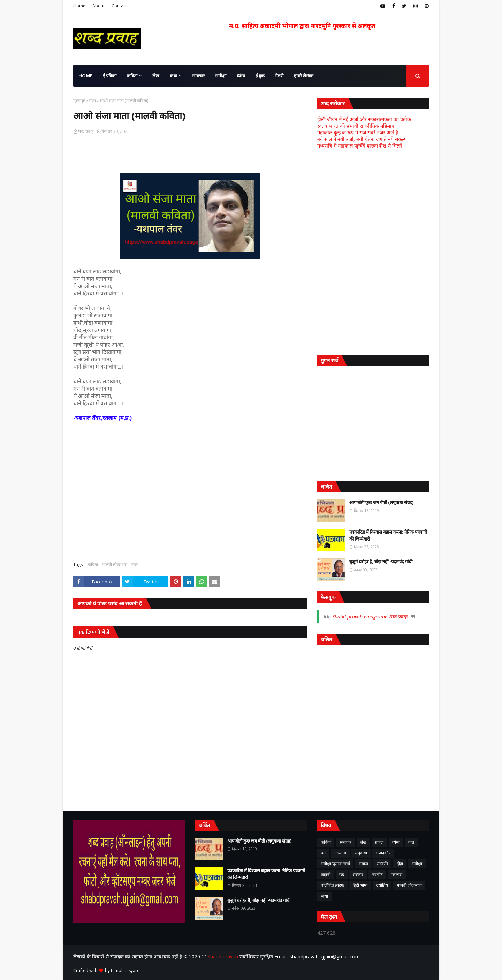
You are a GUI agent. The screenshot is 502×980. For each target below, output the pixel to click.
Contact (119, 6)
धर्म (323, 853)
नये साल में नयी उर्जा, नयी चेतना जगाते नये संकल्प (362, 139)
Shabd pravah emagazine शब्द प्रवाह (370, 616)
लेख (363, 842)
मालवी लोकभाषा (115, 564)
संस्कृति (382, 864)
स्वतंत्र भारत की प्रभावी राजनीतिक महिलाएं (356, 126)
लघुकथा (361, 853)
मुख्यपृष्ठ (79, 101)
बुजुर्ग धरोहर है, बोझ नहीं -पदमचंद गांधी (381, 561)
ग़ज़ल (379, 842)
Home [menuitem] (85, 76)
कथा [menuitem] (173, 76)
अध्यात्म (340, 853)
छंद (342, 875)
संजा (92, 101)
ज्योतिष (382, 885)
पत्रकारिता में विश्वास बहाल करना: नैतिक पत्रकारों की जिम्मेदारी (388, 535)
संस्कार (358, 875)
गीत (411, 842)
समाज (363, 864)
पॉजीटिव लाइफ (332, 885)
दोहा (400, 864)
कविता (93, 564)
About (98, 6)
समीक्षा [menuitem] (221, 76)
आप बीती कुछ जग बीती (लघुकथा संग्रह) (381, 502)
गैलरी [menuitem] (279, 76)
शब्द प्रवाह (86, 131)
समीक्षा (417, 864)
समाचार (345, 842)
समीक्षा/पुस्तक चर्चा (335, 864)
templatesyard (125, 970)
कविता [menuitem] (132, 76)
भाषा (324, 896)
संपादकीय (383, 853)
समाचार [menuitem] (198, 76)
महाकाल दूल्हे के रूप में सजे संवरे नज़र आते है (358, 132)
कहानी (326, 875)
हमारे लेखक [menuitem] (304, 76)
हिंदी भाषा (360, 885)
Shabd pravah (223, 956)
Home (79, 6)
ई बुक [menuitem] (260, 76)
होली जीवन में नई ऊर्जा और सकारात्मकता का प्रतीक (364, 119)
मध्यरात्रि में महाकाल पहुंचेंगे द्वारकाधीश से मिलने (360, 146)
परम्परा (397, 875)
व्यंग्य (396, 842)
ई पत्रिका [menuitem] (110, 76)
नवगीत (377, 875)
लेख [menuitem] (156, 76)
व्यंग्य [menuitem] (241, 76)
